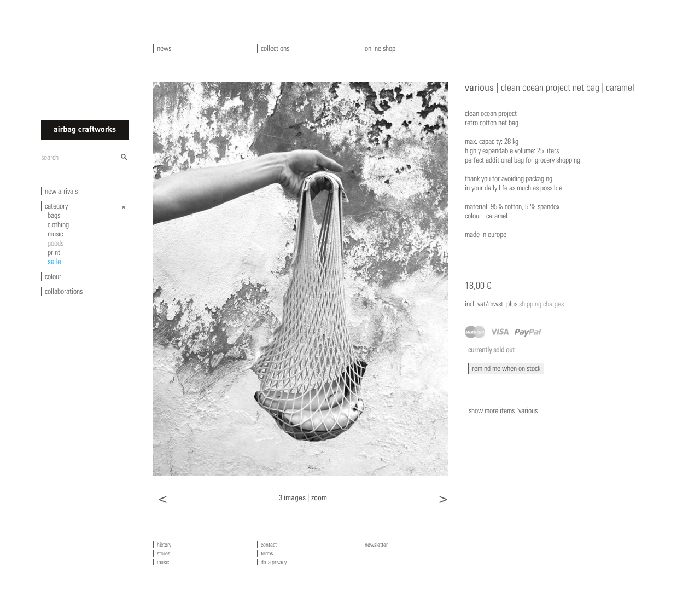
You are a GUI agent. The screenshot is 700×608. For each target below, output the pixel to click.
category (56, 206)
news (164, 48)
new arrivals (61, 191)
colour (53, 276)
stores (164, 553)
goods (56, 243)
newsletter (376, 545)
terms (267, 553)
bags (54, 215)
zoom (319, 497)
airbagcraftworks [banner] (85, 130)
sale (55, 262)
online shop (380, 48)
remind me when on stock (506, 368)
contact (269, 545)
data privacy (274, 562)
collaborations (64, 291)
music (55, 234)
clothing (58, 224)
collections (275, 48)
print (54, 252)
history (164, 545)
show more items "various (503, 410)
